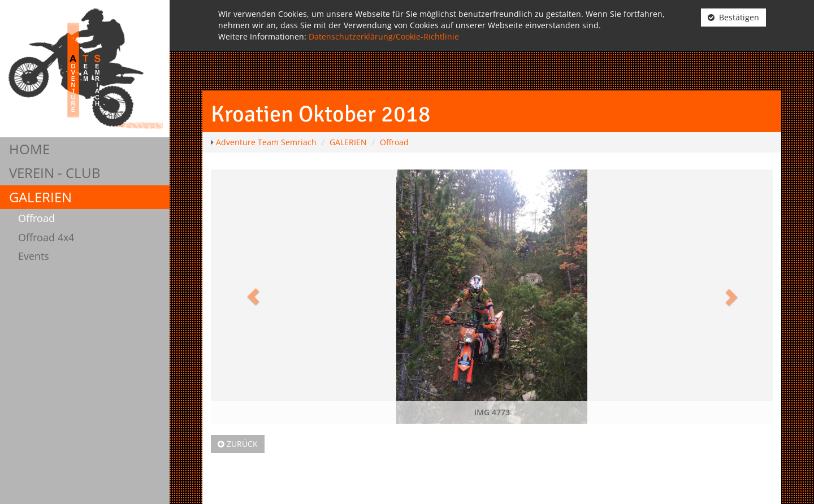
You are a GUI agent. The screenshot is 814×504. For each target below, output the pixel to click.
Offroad (36, 218)
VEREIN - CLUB (55, 173)
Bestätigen (733, 17)
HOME (29, 149)
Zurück (238, 444)
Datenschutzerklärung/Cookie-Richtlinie (384, 36)
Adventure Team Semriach (266, 142)
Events (34, 256)
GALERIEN (40, 197)
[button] (253, 297)
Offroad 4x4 (46, 237)
